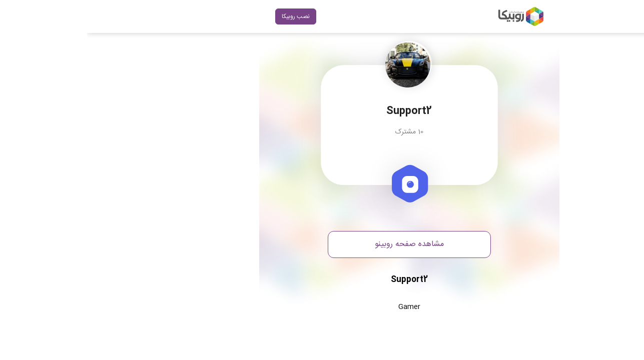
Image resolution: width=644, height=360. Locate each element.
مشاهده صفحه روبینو (322, 244)
